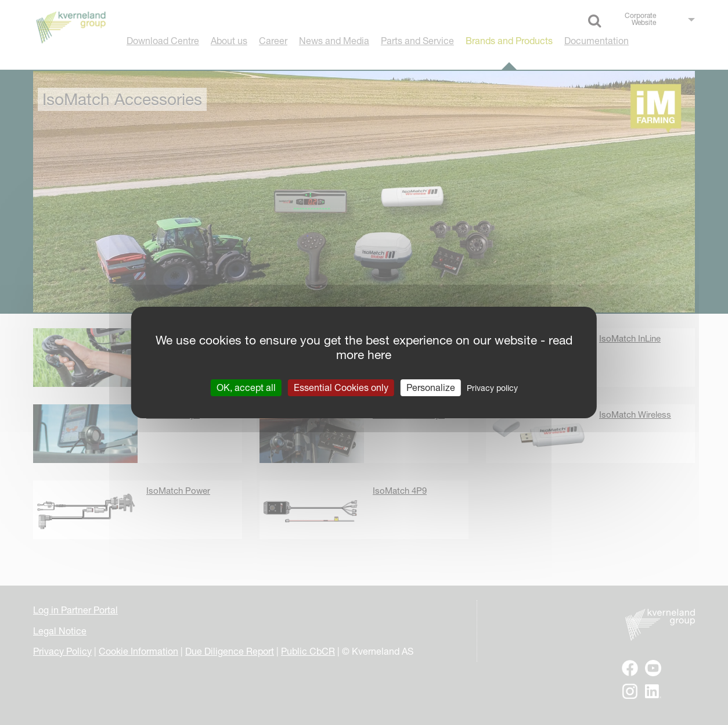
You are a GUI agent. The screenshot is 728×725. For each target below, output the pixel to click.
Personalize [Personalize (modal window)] (431, 387)
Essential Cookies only (341, 387)
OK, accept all (246, 387)
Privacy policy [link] (492, 388)
